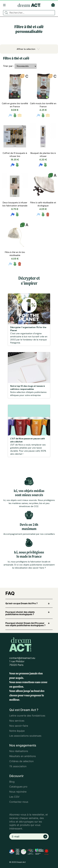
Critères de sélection (21, 761)
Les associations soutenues (25, 736)
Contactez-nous (19, 802)
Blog (12, 782)
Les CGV (14, 797)
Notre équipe (17, 731)
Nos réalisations (19, 751)
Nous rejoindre (18, 792)
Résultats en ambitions (23, 756)
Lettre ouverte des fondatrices (27, 716)
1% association (18, 766)
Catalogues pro (18, 787)
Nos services (17, 721)
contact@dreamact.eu (22, 658)
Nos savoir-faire (19, 726)
